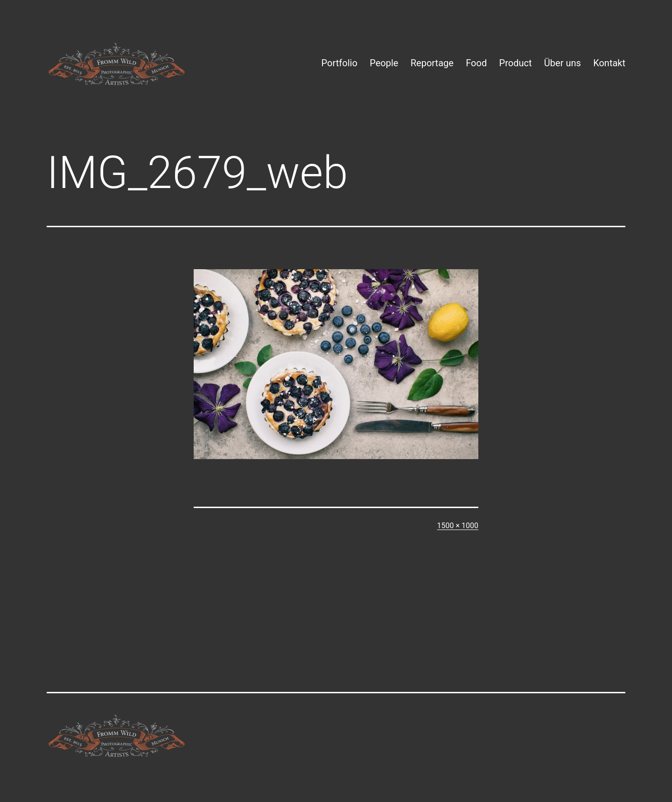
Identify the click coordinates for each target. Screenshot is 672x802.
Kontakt (609, 63)
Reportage (432, 63)
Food (476, 63)
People (384, 63)
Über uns (563, 63)
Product (516, 63)
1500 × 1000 (458, 526)
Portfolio (339, 63)
